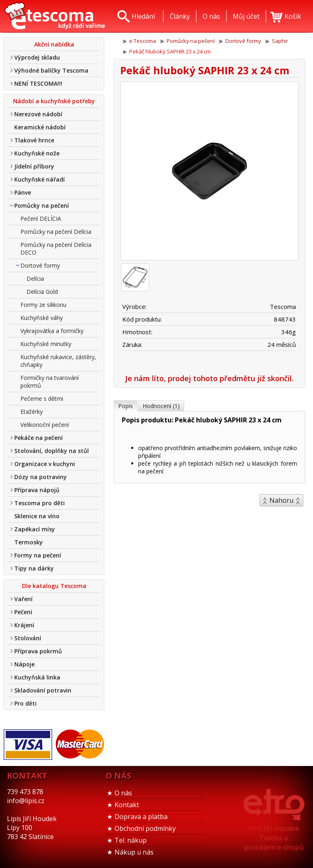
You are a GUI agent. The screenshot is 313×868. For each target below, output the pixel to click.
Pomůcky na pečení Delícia (56, 232)
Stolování (28, 638)
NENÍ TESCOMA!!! (38, 83)
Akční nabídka (54, 44)
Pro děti (25, 703)
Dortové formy (40, 265)
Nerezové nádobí (38, 114)
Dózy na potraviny (41, 477)
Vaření (23, 599)
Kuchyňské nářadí (40, 179)
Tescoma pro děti (40, 503)
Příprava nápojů (37, 490)
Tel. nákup (131, 840)
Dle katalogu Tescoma (54, 586)
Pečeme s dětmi (42, 398)
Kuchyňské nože (37, 153)
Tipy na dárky (34, 568)
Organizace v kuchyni (45, 464)
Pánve (23, 192)
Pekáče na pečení (39, 438)
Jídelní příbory (34, 166)
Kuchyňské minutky (46, 344)
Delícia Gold (42, 292)
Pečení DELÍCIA (41, 219)
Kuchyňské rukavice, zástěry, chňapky (58, 361)
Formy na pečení (38, 555)
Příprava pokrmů (38, 651)
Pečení (23, 612)
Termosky (29, 542)
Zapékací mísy (35, 529)
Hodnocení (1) (161, 406)
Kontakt (127, 805)
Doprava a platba (141, 817)
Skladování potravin (43, 690)
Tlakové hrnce (34, 140)
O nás (123, 793)
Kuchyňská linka (37, 677)
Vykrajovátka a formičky (52, 331)
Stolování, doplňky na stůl (52, 451)
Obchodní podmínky (145, 828)
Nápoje (24, 664)
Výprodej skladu (37, 57)
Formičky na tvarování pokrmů (50, 382)
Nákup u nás (134, 852)
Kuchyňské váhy (42, 318)
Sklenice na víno (37, 516)
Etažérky (32, 412)
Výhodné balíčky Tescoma (51, 70)
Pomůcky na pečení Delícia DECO (56, 249)
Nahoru (281, 500)
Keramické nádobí (40, 127)
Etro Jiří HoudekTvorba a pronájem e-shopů (274, 838)
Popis (126, 406)
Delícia (35, 279)
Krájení (24, 625)
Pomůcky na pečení (42, 205)
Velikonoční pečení (45, 425)
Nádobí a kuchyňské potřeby (54, 101)
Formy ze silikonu (43, 305)
